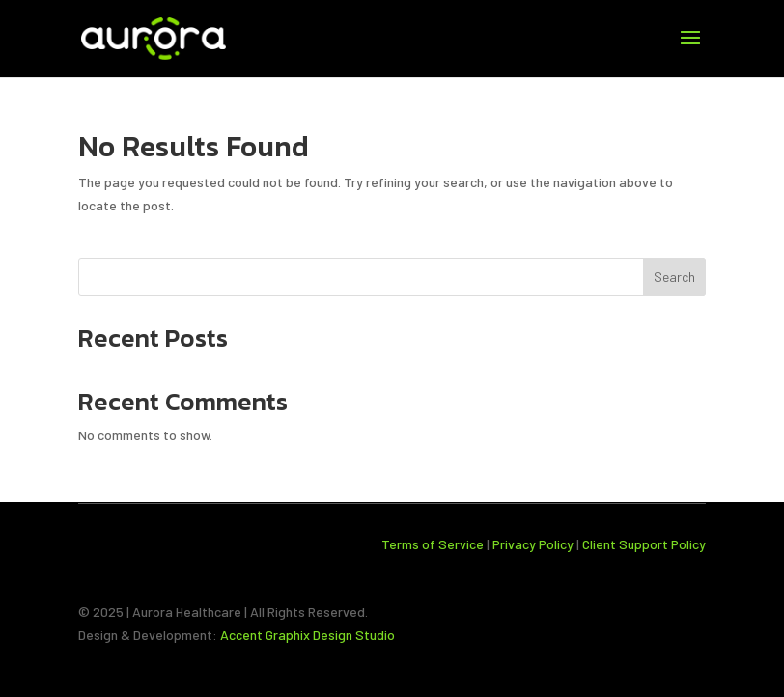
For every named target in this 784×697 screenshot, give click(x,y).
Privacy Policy (533, 544)
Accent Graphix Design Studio (308, 635)
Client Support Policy (644, 544)
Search (674, 277)
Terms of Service (433, 544)
